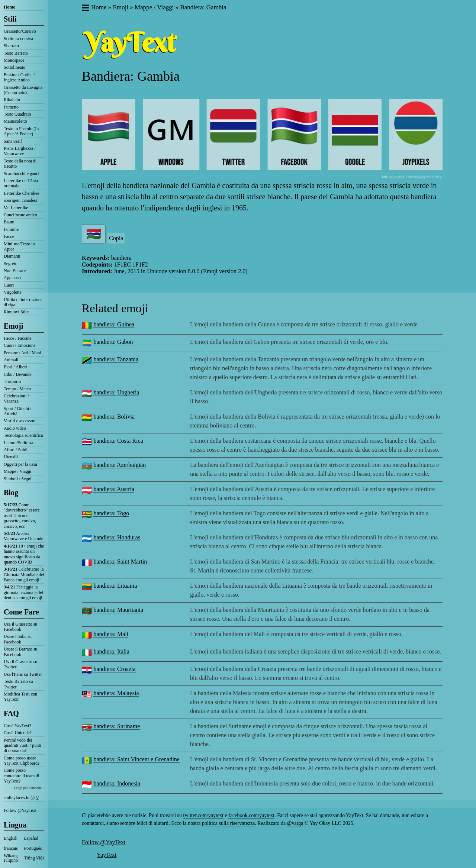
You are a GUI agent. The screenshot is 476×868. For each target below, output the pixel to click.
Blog (11, 493)
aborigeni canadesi (20, 200)
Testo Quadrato (17, 114)
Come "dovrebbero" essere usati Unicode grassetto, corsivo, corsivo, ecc (22, 516)
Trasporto (12, 381)
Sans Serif (13, 141)
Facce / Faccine (18, 338)
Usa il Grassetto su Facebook (20, 627)
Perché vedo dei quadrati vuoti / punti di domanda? (22, 746)
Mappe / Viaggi (17, 471)
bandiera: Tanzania (116, 359)
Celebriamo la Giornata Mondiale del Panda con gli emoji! (24, 575)
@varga (295, 823)
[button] (85, 9)
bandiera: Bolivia (114, 417)
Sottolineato (15, 67)
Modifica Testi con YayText (20, 697)
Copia (116, 238)
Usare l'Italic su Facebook (18, 639)
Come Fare (21, 612)
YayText (107, 855)
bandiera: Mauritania (118, 610)
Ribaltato (12, 100)
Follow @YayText (20, 810)
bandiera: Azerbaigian (120, 465)
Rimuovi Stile (16, 312)
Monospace (14, 60)
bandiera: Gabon (113, 342)
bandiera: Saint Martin (120, 562)
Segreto (11, 264)
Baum (9, 222)
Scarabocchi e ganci (22, 174)
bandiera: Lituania (115, 586)
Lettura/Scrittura (18, 443)
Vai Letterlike (16, 208)
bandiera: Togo (111, 513)
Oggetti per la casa (20, 464)
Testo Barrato (16, 53)
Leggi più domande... (29, 788)
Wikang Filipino (11, 858)
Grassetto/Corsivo (20, 31)
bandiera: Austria (114, 489)
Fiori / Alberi (15, 367)
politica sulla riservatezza (228, 823)
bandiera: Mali (111, 634)
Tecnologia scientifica (23, 435)
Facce (9, 236)
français (11, 848)
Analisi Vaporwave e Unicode (23, 536)
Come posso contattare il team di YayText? (22, 776)
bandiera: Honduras (117, 537)
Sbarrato (11, 46)
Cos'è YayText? (17, 726)
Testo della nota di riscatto (20, 164)
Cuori (9, 285)
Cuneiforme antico (20, 215)
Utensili (11, 457)
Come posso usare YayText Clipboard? (22, 761)
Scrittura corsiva (18, 39)
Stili (10, 19)
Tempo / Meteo (17, 389)
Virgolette (13, 292)
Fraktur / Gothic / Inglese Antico (19, 77)
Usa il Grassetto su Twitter (20, 664)
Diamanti (12, 256)
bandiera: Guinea (114, 324)
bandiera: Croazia (114, 669)
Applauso (12, 278)
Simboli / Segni (18, 479)
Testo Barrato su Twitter (18, 684)
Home (9, 7)
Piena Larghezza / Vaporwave (20, 151)
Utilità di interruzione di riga (23, 302)
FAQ (11, 713)
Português (33, 848)
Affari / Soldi (16, 450)
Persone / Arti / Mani (22, 353)
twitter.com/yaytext (203, 815)
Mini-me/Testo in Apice (19, 246)
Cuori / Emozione (20, 345)
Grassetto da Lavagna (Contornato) (23, 90)
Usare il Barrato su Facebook (20, 652)
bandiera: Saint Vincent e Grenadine (136, 759)
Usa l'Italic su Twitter (23, 674)
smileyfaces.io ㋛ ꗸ (21, 798)
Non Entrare (15, 271)
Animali (11, 360)
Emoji (13, 326)
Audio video (15, 428)
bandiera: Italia (111, 651)
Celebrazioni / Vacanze (16, 398)
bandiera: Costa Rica (118, 441)
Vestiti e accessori (20, 421)
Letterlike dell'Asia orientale (21, 183)
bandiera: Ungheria (116, 392)
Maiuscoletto (15, 121)
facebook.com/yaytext (251, 815)
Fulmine (11, 229)
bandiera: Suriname (117, 726)
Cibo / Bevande (18, 374)
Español (31, 838)
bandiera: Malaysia (116, 693)
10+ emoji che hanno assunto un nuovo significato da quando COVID (24, 554)
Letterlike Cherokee (22, 193)
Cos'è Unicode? (18, 733)
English (11, 838)
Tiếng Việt (34, 858)
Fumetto (11, 107)
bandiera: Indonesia (117, 783)
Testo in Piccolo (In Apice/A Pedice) (21, 131)
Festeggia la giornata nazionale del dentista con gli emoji (23, 592)
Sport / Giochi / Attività (17, 411)
